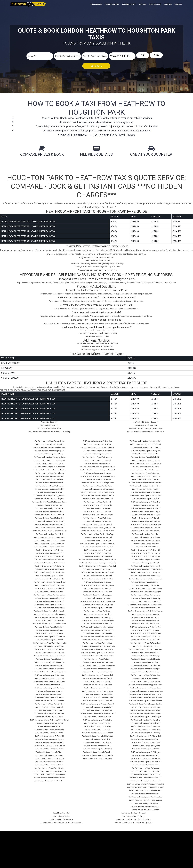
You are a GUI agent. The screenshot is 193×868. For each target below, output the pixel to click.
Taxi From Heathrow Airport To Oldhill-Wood (97, 739)
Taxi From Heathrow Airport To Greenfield (97, 441)
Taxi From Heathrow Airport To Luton (97, 659)
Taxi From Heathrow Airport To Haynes (97, 473)
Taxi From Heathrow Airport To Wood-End (145, 771)
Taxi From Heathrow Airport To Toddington (145, 669)
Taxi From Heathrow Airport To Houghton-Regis (97, 534)
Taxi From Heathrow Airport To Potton (145, 454)
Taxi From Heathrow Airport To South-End (145, 560)
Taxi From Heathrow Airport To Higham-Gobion (97, 489)
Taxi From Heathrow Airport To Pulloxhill (145, 457)
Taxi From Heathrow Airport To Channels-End (49, 595)
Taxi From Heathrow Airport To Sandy (145, 505)
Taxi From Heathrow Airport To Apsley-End (49, 451)
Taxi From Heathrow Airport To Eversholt (49, 723)
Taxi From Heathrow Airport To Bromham (49, 544)
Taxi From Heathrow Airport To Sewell (145, 518)
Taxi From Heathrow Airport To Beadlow (49, 476)
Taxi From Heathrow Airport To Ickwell (97, 550)
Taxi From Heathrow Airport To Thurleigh (145, 656)
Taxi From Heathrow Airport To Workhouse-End (145, 797)
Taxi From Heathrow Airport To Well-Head (145, 723)
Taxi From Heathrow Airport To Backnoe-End (49, 467)
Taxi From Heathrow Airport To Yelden (145, 810)
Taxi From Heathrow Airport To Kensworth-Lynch (97, 572)
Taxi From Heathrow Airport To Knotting (97, 589)
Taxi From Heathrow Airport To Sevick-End (145, 515)
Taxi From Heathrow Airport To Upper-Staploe (145, 698)
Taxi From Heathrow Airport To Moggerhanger (97, 698)
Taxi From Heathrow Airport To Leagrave (97, 595)
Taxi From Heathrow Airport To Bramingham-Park (49, 531)
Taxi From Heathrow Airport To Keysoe (97, 582)
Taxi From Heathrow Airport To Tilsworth (145, 659)
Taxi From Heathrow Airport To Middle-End (97, 678)
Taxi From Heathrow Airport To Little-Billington (97, 621)
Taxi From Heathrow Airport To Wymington (145, 807)
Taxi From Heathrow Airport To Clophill (49, 640)
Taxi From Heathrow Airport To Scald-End (145, 508)
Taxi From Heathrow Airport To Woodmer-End (145, 778)
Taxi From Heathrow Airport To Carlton (49, 576)
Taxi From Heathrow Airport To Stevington (145, 595)
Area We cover (155, 4)
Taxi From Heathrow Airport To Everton (49, 726)
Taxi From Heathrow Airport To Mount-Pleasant (97, 704)
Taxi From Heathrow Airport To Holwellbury (97, 515)
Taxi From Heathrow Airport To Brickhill (49, 534)
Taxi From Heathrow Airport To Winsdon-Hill (145, 762)
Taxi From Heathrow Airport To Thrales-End (145, 653)
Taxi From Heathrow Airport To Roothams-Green (145, 483)
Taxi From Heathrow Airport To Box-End (49, 528)
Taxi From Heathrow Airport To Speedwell (145, 566)
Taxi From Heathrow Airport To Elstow (49, 717)
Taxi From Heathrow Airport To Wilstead (145, 755)
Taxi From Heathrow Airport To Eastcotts (49, 701)
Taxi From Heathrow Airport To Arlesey (49, 454)
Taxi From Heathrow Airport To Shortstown (145, 540)
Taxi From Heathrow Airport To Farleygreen (49, 739)
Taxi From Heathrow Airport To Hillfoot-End (97, 499)
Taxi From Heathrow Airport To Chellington (49, 608)
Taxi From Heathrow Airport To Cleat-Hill (49, 630)
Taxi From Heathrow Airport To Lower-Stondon (97, 653)
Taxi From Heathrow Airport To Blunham (49, 512)
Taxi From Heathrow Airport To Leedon (97, 598)
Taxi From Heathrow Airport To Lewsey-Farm (97, 605)
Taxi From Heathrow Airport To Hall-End (97, 444)
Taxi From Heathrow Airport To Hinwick (97, 502)
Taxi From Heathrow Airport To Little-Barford (97, 617)
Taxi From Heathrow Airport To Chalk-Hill (49, 589)
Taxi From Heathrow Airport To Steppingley (145, 592)
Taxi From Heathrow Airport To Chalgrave (49, 585)
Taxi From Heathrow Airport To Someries (145, 553)
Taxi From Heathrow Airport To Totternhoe (145, 675)
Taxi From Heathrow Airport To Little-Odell (97, 624)
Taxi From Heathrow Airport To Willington (145, 752)
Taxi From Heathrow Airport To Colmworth (49, 653)
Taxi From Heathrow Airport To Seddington (145, 512)
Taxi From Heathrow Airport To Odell (97, 730)
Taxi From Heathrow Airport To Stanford (145, 582)
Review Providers (112, 4)
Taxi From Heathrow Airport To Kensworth (97, 576)
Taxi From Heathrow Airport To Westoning (145, 733)
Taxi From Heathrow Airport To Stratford (145, 617)
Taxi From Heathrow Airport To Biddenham (49, 489)
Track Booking (96, 4)
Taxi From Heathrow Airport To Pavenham (97, 749)
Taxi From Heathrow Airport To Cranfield (49, 665)
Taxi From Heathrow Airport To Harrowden (97, 457)
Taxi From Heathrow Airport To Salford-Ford (145, 496)
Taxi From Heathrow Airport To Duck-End (49, 678)
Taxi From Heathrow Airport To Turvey (145, 678)
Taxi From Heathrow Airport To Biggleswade (49, 496)
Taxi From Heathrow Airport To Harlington (97, 451)
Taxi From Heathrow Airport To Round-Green (145, 486)
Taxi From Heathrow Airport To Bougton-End (49, 521)
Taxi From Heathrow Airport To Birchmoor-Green (49, 502)
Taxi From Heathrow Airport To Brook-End (49, 547)
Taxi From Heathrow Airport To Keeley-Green (97, 556)
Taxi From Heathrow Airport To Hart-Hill (97, 460)
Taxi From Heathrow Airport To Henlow (97, 480)
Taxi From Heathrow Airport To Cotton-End (49, 662)
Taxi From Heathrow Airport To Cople (49, 659)
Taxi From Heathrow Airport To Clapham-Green (49, 624)
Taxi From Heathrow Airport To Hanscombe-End (97, 447)
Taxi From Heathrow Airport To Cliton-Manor (49, 637)
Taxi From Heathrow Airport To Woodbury (145, 774)
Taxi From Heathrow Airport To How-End (97, 537)
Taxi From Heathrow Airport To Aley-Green (49, 441)
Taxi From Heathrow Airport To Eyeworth (49, 730)
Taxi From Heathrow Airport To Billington (49, 499)
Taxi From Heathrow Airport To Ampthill (49, 444)
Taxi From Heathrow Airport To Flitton (49, 752)
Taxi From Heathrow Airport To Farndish (49, 742)
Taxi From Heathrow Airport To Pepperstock (97, 755)
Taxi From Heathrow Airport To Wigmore (145, 746)
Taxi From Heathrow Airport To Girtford (49, 765)
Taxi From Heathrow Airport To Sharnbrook (145, 521)
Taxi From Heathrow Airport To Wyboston (145, 803)
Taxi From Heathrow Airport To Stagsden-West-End (145, 569)
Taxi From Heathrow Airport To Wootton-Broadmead (145, 787)
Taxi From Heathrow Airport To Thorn (145, 646)
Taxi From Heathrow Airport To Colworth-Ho (49, 656)
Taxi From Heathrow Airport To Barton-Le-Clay (49, 470)
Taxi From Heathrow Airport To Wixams (145, 765)
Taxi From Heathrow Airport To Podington (145, 447)
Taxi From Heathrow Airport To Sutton (145, 630)
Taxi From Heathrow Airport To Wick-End (145, 742)
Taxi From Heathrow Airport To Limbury (97, 611)
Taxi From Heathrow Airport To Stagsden (145, 572)
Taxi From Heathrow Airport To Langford (97, 592)
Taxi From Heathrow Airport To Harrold (97, 454)
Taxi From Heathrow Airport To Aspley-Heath (49, 460)
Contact (178, 4)
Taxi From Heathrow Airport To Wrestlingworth (145, 800)
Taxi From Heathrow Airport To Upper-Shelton (145, 694)
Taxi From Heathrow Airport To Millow (97, 688)
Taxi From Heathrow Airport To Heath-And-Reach (97, 476)
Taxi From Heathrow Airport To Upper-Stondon (145, 701)
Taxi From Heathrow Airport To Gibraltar (49, 762)
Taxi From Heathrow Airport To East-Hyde (49, 698)
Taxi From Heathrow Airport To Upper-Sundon (145, 704)
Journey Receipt (129, 4)
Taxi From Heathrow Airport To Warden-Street (145, 714)
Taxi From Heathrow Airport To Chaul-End (49, 601)
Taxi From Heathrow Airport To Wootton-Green (145, 790)
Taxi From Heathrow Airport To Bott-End (49, 518)
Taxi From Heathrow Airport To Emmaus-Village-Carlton (49, 720)
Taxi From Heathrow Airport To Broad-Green (49, 537)
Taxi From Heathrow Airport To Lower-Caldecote (97, 637)
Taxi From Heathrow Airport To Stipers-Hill (145, 601)
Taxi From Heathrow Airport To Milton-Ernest (97, 694)
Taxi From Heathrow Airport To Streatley (145, 621)
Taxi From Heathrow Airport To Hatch (97, 463)
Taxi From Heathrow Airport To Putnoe (145, 460)
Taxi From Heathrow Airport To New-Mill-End (97, 707)
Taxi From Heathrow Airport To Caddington (49, 563)
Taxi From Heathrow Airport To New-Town (97, 710)
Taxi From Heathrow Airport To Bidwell (49, 492)
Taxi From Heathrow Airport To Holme (97, 512)
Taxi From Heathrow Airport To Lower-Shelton (97, 649)
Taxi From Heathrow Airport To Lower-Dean (97, 640)
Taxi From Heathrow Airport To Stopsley (145, 608)
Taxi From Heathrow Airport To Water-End (145, 720)
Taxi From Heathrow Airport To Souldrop (145, 556)
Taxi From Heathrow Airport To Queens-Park (145, 463)
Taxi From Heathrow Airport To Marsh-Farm (97, 662)
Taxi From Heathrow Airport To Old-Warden (97, 736)
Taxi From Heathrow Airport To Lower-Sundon (97, 656)
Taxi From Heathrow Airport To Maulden (97, 669)
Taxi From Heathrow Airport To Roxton (145, 489)
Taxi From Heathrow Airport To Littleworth (97, 633)
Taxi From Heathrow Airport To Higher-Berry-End (97, 492)
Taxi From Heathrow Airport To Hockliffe (97, 505)
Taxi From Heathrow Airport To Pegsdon (97, 752)
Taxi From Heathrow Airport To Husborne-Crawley (97, 544)
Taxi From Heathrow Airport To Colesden (49, 649)
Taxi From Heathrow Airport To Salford (145, 499)
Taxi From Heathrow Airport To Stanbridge (145, 576)
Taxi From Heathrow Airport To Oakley (97, 726)
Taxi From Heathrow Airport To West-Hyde (145, 730)
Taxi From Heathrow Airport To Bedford (49, 480)
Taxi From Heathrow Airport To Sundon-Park (145, 627)
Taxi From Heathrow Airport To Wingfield (145, 758)
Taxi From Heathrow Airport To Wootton (145, 794)
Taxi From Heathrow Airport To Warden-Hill (145, 710)
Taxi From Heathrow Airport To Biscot (49, 505)
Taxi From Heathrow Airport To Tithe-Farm (145, 665)
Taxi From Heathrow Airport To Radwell (145, 467)
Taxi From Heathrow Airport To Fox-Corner (49, 758)
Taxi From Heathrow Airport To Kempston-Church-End (97, 560)
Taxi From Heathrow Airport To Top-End (145, 672)
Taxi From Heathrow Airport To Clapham (49, 627)
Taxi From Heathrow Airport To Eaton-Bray (49, 704)
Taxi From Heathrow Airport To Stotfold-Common (145, 611)
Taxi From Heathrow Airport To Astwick (49, 463)
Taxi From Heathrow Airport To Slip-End (145, 547)
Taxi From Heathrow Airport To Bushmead (49, 560)
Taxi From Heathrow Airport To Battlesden (49, 473)
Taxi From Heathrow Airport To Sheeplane (145, 528)
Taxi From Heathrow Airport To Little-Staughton (97, 627)
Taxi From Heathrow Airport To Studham (145, 624)
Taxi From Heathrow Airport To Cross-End (49, 669)
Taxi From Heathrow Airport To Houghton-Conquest (97, 528)
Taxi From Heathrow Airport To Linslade (97, 614)
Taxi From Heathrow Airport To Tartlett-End (145, 637)
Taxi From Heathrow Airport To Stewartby (145, 598)
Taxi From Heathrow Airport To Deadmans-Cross (49, 672)
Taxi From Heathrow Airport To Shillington (145, 537)
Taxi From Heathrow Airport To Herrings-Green (97, 483)
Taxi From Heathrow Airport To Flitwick (49, 755)
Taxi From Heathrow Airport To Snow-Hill (145, 550)
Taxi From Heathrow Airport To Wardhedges (145, 717)
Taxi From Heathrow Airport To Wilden (145, 749)
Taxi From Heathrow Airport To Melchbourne (97, 672)
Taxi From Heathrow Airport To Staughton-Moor (145, 589)
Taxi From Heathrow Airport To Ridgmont (145, 476)
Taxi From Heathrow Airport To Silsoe (145, 544)
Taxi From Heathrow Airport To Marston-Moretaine (97, 665)
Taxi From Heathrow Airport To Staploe (145, 585)
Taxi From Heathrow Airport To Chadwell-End (49, 582)
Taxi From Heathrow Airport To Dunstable (49, 688)
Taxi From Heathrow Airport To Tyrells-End (145, 681)
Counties (168, 4)
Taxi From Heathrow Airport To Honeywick (97, 524)
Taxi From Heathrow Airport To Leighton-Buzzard (97, 601)
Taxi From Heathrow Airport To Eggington (49, 710)
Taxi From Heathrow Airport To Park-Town (97, 742)
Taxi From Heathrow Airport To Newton (97, 717)
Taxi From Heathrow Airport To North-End (97, 720)
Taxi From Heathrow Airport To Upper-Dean (145, 688)
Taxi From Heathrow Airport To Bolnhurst (49, 515)
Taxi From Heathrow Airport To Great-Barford (49, 774)
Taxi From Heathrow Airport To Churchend (49, 621)
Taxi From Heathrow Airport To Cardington (49, 572)
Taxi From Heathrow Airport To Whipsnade (145, 739)
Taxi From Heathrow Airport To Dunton (49, 691)
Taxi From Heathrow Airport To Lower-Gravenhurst (97, 646)
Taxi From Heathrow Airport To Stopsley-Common (145, 605)
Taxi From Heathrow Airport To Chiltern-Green (49, 614)
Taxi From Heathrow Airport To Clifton (49, 633)
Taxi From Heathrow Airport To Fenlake (49, 749)
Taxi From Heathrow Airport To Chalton (49, 592)
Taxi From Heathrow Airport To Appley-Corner (49, 447)
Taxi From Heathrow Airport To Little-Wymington (97, 630)
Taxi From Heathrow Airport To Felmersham (49, 746)
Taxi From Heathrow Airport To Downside (49, 675)
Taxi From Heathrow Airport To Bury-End (49, 553)
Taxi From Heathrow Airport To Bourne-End (49, 524)
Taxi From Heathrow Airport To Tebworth (145, 640)
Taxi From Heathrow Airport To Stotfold (145, 614)
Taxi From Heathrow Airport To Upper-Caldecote (145, 685)
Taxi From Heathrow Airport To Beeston (49, 486)
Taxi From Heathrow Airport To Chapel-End (49, 598)
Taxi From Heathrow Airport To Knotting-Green (97, 585)
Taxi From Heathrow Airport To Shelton (145, 534)
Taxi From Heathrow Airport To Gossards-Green (49, 771)
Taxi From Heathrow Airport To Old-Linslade (97, 733)
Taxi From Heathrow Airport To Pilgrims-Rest (145, 441)
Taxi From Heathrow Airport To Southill (145, 563)
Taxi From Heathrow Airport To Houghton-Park (97, 531)
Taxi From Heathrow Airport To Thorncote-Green (145, 649)
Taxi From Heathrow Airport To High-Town (97, 486)
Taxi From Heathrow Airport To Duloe (49, 685)
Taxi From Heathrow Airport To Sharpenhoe (145, 524)
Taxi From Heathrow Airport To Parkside (97, 746)
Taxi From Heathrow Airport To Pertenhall (97, 758)
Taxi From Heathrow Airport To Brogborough (49, 540)
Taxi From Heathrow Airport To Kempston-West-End (97, 566)
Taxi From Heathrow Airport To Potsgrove (145, 451)
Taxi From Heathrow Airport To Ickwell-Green (97, 547)
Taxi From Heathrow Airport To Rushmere (145, 492)
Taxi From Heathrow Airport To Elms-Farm (49, 714)
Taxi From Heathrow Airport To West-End (145, 726)
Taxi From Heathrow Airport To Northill (97, 723)
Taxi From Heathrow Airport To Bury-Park (49, 556)
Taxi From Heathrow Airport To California (49, 566)
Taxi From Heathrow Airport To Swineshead (145, 633)
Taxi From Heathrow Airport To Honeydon (97, 521)
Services (142, 4)
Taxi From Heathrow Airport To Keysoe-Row (97, 579)
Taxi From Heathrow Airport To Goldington (49, 768)
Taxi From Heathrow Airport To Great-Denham (49, 778)
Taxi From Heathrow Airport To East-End (49, 694)
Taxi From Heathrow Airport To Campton (49, 569)
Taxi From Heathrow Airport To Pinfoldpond (145, 444)
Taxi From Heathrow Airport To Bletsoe (49, 508)
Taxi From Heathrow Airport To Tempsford (145, 643)
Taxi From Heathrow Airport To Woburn (145, 768)
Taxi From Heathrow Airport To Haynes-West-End (97, 470)
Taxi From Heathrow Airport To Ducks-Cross (49, 681)
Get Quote (96, 66)
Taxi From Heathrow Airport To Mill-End (97, 681)
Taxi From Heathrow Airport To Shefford (145, 531)
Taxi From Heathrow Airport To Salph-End (145, 502)
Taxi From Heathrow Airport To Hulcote (97, 540)
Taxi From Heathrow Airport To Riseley (145, 480)
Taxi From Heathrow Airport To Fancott (49, 733)
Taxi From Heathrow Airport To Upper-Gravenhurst (145, 691)
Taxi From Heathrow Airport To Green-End (49, 781)
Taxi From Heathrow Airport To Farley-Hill (49, 736)
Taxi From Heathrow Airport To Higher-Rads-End (97, 496)
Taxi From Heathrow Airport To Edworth (49, 707)
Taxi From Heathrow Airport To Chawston (49, 605)
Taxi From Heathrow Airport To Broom (49, 550)
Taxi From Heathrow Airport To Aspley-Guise (49, 457)
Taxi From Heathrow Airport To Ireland (97, 553)
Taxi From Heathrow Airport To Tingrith (145, 662)
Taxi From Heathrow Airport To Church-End (49, 617)
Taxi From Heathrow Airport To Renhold (145, 473)
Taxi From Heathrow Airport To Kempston (97, 569)
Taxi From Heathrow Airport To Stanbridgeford (145, 579)
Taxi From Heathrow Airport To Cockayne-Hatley (49, 643)
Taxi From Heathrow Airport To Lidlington (97, 608)
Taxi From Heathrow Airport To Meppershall (97, 675)
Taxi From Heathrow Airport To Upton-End (145, 707)
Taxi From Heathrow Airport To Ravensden (145, 470)
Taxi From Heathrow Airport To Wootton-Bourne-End (145, 784)
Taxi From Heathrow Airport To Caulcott (49, 579)
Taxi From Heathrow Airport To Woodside (145, 781)
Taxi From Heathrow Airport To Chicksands (49, 611)
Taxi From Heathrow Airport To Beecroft (49, 483)
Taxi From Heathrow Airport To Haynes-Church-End (97, 467)
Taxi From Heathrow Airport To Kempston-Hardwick (97, 563)
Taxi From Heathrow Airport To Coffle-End (49, 646)
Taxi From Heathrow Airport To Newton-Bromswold (97, 714)
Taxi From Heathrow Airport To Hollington (97, 508)
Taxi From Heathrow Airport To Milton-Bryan (97, 691)
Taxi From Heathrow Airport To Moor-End (97, 701)
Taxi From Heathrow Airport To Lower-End (97, 643)
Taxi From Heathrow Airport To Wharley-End (145, 736)
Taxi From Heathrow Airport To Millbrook (97, 685)
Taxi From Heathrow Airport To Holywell (97, 518)
